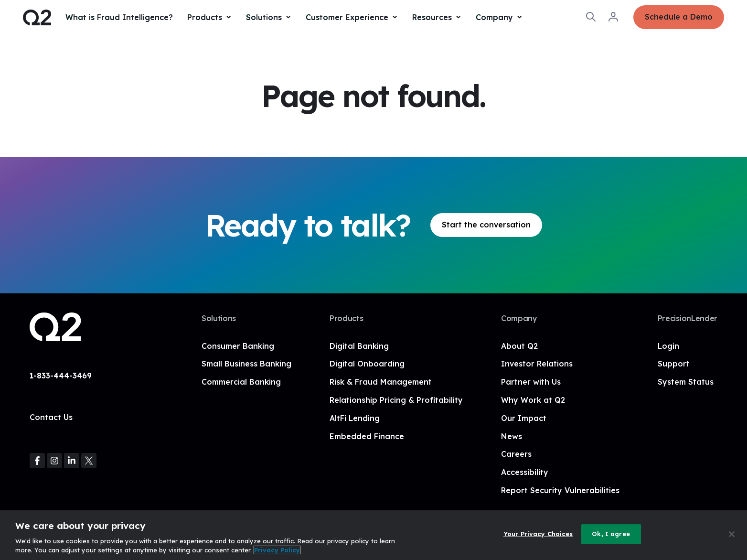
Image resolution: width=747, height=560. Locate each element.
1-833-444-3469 (61, 376)
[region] (373, 535)
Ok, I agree (611, 534)
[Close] (732, 534)
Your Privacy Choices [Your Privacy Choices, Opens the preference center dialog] (538, 534)
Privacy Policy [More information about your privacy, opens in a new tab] (277, 550)
